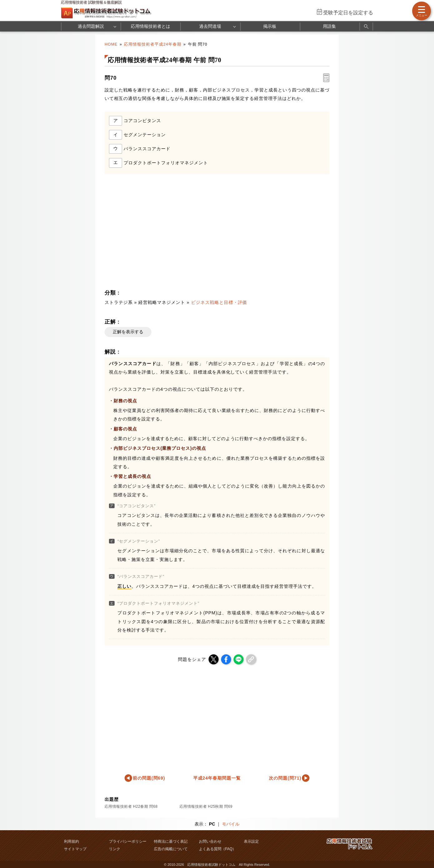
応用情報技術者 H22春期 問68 (131, 806)
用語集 (329, 26)
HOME (111, 44)
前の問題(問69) (149, 778)
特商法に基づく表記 (171, 841)
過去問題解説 (91, 26)
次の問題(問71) (285, 778)
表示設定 (251, 841)
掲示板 (270, 26)
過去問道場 (210, 26)
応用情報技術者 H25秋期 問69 (206, 806)
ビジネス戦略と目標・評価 (219, 302)
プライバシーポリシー (128, 841)
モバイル (231, 824)
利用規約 (72, 841)
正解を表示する (128, 332)
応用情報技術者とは (150, 26)
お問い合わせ (210, 841)
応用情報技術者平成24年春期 (153, 44)
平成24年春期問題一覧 (217, 778)
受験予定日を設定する (348, 13)
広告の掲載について (171, 849)
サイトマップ (75, 849)
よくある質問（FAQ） (218, 849)
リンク (115, 849)
